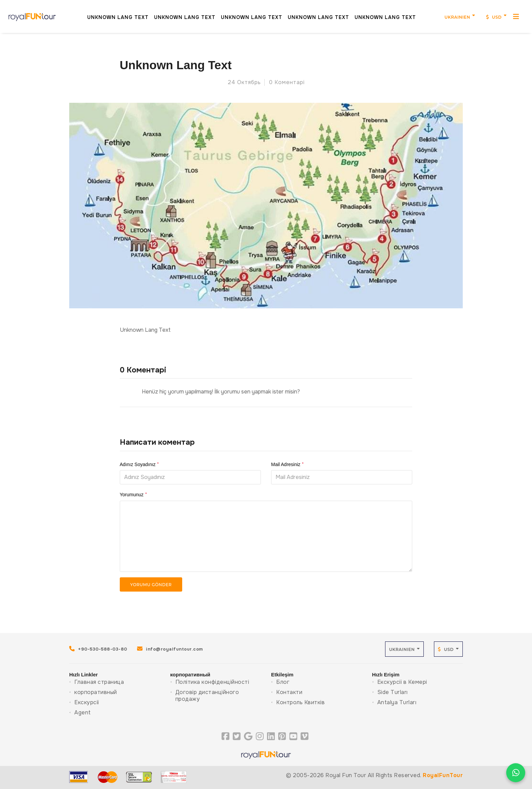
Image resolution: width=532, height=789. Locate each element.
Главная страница (99, 682)
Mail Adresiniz (288, 464)
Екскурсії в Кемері (402, 682)
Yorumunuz (134, 495)
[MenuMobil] (508, 14)
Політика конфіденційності (212, 682)
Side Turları (393, 692)
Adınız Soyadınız (140, 464)
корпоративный (96, 692)
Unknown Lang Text (109, 14)
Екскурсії (87, 702)
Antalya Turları (397, 702)
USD (485, 14)
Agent (83, 713)
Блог (283, 682)
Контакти (289, 692)
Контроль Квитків (300, 702)
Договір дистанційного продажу (207, 696)
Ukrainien (449, 14)
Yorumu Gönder (151, 585)
